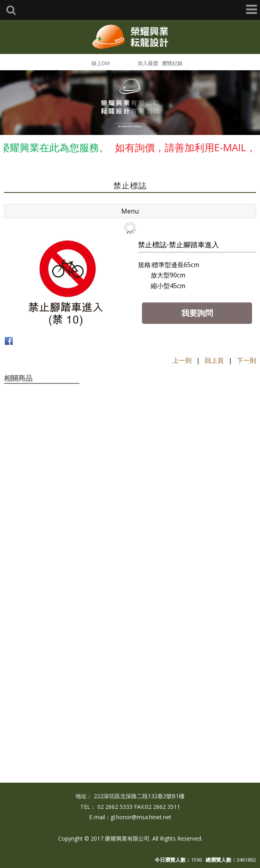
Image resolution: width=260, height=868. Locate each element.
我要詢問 (197, 313)
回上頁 (214, 360)
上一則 (182, 360)
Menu (130, 211)
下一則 (246, 360)
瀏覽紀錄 (172, 63)
